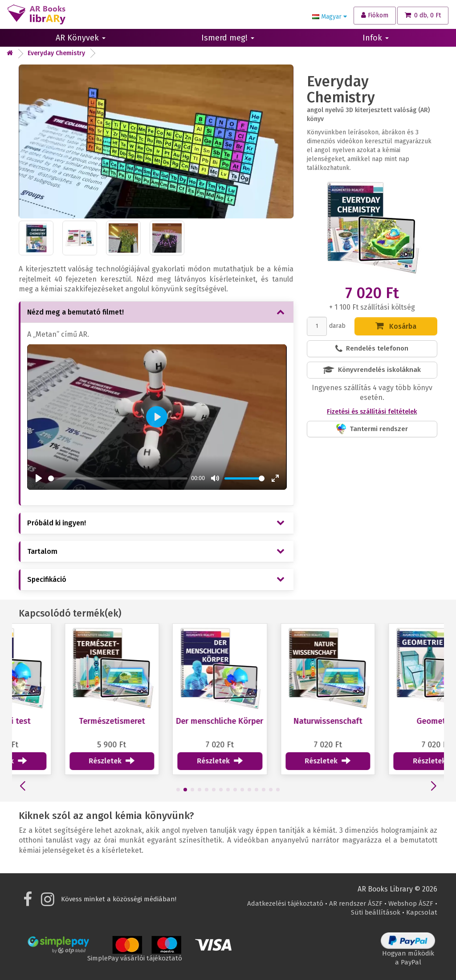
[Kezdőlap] (10, 53)
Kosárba (396, 326)
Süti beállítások (376, 912)
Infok (376, 38)
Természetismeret (171, 721)
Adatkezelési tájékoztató (285, 903)
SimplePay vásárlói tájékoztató (134, 955)
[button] (175, 790)
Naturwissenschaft (387, 721)
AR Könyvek (81, 38)
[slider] (118, 478)
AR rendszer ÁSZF (356, 903)
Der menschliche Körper (279, 721)
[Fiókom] (375, 16)
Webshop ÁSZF (411, 903)
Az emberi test (63, 721)
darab (337, 326)
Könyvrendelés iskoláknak (372, 370)
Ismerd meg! (228, 38)
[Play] (39, 478)
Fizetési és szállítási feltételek (372, 412)
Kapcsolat (422, 912)
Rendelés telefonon (372, 349)
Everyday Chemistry (56, 53)
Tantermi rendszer (372, 429)
